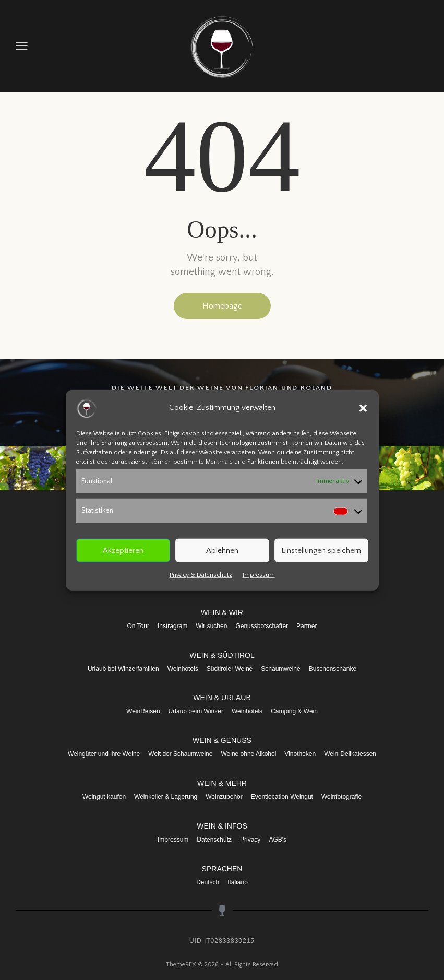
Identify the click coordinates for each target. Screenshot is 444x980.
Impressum (259, 575)
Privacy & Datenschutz (201, 575)
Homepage (222, 306)
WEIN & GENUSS (222, 740)
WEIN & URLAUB (222, 698)
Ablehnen (222, 550)
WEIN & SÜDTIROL (222, 655)
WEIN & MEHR (222, 783)
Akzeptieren (123, 550)
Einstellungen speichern (321, 550)
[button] (363, 408)
